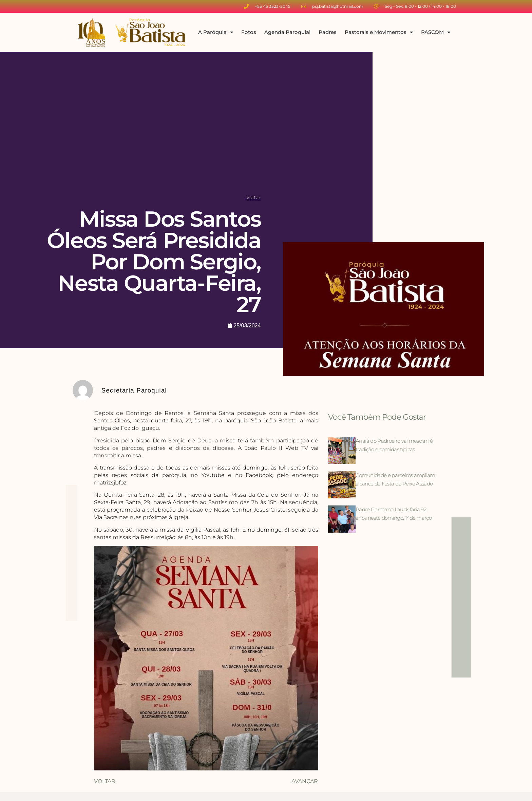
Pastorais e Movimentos (379, 32)
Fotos (249, 32)
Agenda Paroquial (287, 32)
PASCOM (436, 32)
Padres (328, 32)
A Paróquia (216, 32)
